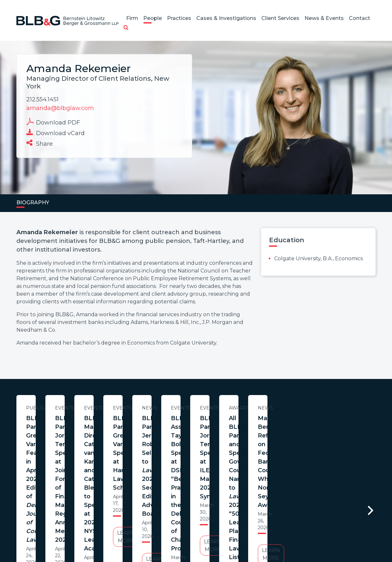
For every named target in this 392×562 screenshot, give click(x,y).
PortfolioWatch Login (275, 531)
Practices (179, 18)
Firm (132, 18)
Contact (359, 18)
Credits (235, 531)
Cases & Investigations (226, 18)
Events (213, 408)
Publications (79, 408)
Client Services (280, 18)
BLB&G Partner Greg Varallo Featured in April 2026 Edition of (79, 431)
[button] (126, 28)
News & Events (324, 18)
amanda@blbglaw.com (60, 108)
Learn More (79, 476)
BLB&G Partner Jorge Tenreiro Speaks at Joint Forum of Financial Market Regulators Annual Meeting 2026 (212, 431)
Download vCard (56, 133)
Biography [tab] (33, 203)
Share (40, 143)
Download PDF (53, 122)
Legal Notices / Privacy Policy (184, 531)
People (153, 18)
